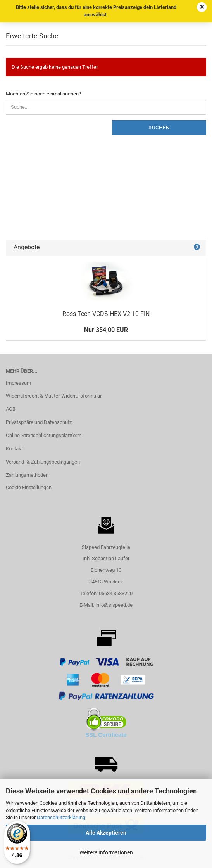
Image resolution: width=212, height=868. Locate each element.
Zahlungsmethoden (27, 475)
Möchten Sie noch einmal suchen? (43, 94)
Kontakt (14, 449)
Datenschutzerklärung (61, 817)
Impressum (18, 383)
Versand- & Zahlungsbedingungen (43, 462)
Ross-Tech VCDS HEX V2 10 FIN (106, 314)
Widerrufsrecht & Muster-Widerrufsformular (54, 396)
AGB (11, 409)
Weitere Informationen (106, 852)
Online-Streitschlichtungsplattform (44, 435)
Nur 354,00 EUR (106, 330)
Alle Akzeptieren (106, 833)
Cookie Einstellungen (29, 487)
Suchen (159, 128)
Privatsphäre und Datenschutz (39, 422)
